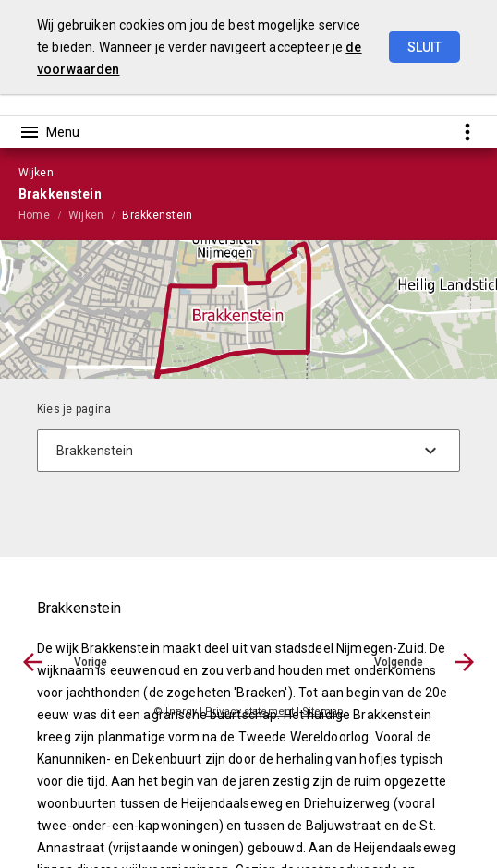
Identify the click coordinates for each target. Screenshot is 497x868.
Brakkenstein (157, 215)
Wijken (86, 215)
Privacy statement (249, 711)
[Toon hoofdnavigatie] (49, 132)
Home (34, 215)
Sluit (424, 47)
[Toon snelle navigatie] (467, 132)
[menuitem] (43, 214)
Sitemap (323, 711)
